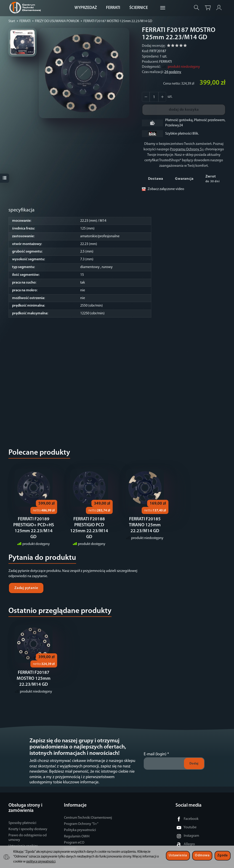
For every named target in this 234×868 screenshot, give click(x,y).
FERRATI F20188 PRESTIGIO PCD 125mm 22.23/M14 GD (89, 525)
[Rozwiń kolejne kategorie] (163, 8)
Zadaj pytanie (26, 582)
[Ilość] (154, 97)
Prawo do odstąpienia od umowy (28, 831)
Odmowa (202, 856)
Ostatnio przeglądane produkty (60, 605)
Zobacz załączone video (166, 189)
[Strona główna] (26, 8)
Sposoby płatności (22, 817)
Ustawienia (178, 856)
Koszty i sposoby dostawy (28, 823)
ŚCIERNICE (139, 8)
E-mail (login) (155, 748)
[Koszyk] (208, 8)
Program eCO (74, 836)
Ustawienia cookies (23, 840)
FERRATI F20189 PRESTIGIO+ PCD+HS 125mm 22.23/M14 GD (33, 525)
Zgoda (223, 856)
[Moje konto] (219, 8)
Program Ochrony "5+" (81, 818)
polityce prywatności (41, 862)
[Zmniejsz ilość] (162, 97)
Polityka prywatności (80, 824)
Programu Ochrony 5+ (187, 149)
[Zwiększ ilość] (146, 97)
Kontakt (70, 842)
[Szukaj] (197, 8)
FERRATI (113, 8)
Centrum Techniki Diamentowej (88, 811)
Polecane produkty (39, 453)
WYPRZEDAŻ (86, 8)
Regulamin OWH (77, 830)
